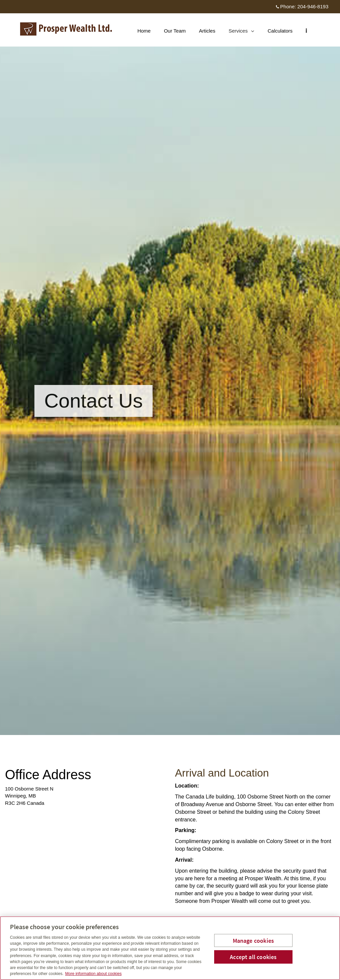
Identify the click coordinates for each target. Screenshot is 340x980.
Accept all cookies (253, 957)
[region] (170, 948)
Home (147, 31)
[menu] (310, 31)
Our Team (178, 31)
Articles (210, 31)
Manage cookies (254, 940)
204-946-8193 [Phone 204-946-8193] (313, 6)
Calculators (283, 31)
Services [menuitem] (245, 32)
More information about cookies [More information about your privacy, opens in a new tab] (93, 974)
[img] (170, 367)
